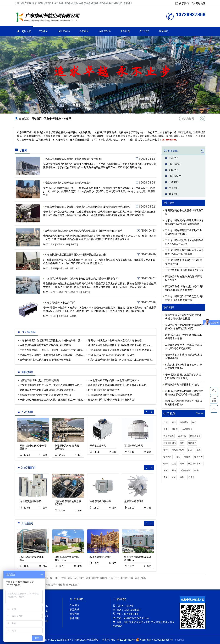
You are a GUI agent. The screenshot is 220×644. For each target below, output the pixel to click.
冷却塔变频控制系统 (31, 501)
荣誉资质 (75, 614)
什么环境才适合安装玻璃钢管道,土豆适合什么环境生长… (118, 385)
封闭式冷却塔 (57, 292)
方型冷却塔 (185, 470)
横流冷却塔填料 (195, 464)
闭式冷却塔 (70, 292)
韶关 (82, 578)
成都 (143, 578)
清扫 (72, 268)
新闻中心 (84, 31)
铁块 (196, 470)
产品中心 (43, 31)
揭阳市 (103, 578)
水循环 (73, 244)
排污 (166, 450)
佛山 (52, 578)
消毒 (182, 464)
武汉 (137, 578)
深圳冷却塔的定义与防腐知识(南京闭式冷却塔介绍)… (116, 340)
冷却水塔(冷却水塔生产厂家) (60, 303)
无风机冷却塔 (178, 450)
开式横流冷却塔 (98, 446)
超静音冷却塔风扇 (134, 501)
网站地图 (201, 3)
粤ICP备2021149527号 (123, 640)
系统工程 (182, 436)
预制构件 (168, 457)
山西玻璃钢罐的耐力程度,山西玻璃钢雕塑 (110, 395)
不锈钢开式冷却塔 (134, 446)
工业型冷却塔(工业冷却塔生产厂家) (184, 270)
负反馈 (191, 477)
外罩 (60, 268)
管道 (166, 429)
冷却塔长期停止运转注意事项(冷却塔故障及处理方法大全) (76, 255)
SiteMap (180, 640)
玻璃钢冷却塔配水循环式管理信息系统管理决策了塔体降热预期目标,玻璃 (84, 231)
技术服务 (192, 443)
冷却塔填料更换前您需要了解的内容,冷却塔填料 (45, 345)
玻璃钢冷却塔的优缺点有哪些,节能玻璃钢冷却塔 (45, 360)
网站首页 (26, 31)
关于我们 (184, 3)
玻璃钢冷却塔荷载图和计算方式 (182, 385)
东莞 (64, 578)
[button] (151, 412)
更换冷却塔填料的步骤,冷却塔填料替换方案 (111, 400)
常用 (182, 443)
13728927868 (214, 391)
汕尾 (131, 578)
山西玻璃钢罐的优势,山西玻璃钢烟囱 (39, 380)
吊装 (166, 470)
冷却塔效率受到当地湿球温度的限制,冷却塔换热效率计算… (51, 340)
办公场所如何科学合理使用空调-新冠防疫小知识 (45, 395)
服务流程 (75, 618)
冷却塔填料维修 (54, 585)
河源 (88, 578)
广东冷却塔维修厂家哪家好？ (104, 390)
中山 (58, 578)
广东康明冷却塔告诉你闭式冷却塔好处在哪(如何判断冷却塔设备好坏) (82, 279)
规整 (199, 450)
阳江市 (95, 578)
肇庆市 (124, 578)
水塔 (60, 316)
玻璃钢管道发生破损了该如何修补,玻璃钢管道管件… (48, 390)
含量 (166, 477)
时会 (194, 422)
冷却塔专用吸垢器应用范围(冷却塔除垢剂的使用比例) (73, 159)
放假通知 (184, 422)
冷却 (79, 292)
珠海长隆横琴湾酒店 (100, 557)
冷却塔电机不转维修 (100, 501)
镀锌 (166, 464)
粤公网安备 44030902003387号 (155, 640)
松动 (78, 268)
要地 (174, 470)
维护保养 (199, 457)
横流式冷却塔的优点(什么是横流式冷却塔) (67, 183)
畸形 (182, 477)
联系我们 (164, 31)
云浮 (111, 578)
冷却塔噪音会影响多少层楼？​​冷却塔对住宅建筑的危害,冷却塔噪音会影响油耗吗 (87, 207)
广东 (190, 450)
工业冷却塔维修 (49, 18)
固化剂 (175, 429)
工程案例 (125, 31)
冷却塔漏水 (195, 436)
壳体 (174, 422)
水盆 (66, 268)
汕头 (76, 578)
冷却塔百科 (64, 31)
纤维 (166, 422)
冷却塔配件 (105, 31)
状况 (174, 464)
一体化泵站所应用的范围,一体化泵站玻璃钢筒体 (114, 380)
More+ (200, 413)
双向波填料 (169, 436)
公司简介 (75, 605)
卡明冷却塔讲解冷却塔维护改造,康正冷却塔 (111, 355)
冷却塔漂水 (187, 429)
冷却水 (54, 316)
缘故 (174, 477)
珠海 (46, 578)
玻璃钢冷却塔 (63, 244)
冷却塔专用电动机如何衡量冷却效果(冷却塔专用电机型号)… (120, 345)
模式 (178, 457)
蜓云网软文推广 (71, 585)
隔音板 (187, 457)
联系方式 (75, 610)
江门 (117, 578)
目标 (53, 244)
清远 (70, 578)
